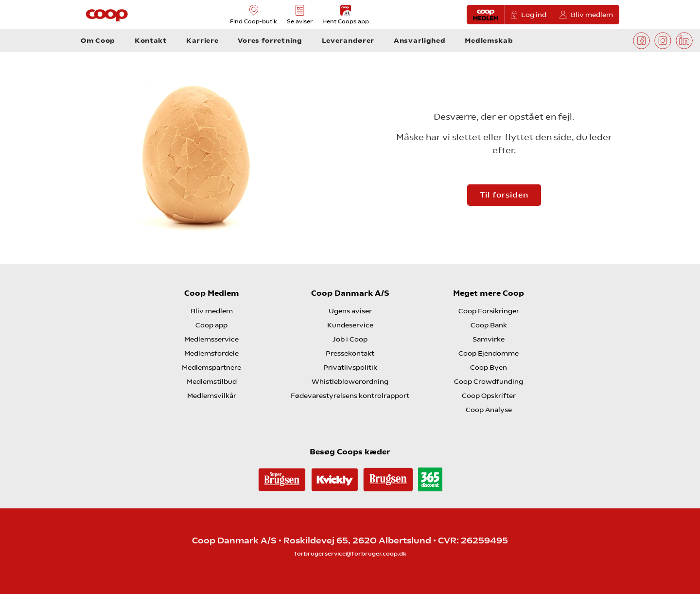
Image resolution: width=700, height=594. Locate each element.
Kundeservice (350, 325)
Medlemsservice (211, 339)
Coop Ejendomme (489, 353)
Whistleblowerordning (350, 381)
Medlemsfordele (211, 353)
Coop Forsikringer (489, 311)
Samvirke (489, 339)
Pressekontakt (350, 353)
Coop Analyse (489, 410)
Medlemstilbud (212, 381)
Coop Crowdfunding (489, 381)
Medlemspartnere (211, 367)
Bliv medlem (586, 15)
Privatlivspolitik (350, 367)
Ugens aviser (350, 311)
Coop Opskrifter (489, 396)
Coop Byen (489, 367)
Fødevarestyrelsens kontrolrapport (350, 396)
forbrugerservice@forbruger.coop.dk (350, 554)
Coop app (211, 325)
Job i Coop (350, 339)
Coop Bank (489, 325)
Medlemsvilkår (212, 396)
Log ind (529, 15)
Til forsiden (504, 195)
